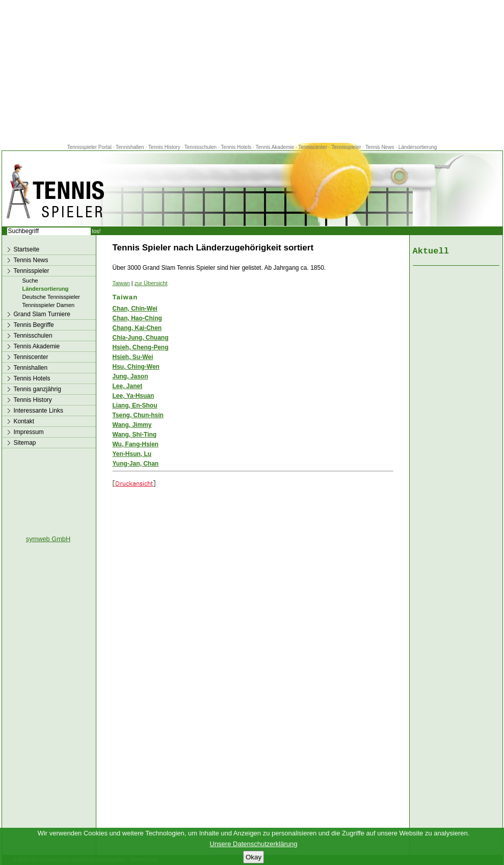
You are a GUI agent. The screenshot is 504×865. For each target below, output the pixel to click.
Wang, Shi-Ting (135, 435)
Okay (254, 857)
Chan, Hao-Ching (137, 318)
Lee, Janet (128, 386)
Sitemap (25, 443)
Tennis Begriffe (34, 325)
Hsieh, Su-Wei (133, 357)
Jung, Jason (130, 376)
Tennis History (164, 147)
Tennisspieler (346, 147)
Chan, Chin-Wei (135, 309)
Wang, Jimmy (132, 425)
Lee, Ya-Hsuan (134, 396)
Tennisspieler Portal (89, 147)
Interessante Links (38, 411)
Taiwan (121, 283)
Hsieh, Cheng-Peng (141, 347)
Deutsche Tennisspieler (51, 297)
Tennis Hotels (237, 147)
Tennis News (380, 147)
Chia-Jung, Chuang (141, 338)
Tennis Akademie (276, 147)
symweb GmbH (48, 539)
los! (97, 231)
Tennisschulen (201, 147)
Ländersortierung (418, 147)
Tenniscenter (313, 147)
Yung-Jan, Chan (136, 464)
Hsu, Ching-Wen (136, 367)
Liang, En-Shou (135, 405)
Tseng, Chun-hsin (138, 415)
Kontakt (24, 421)
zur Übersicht (151, 283)
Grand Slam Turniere (42, 314)
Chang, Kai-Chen (137, 328)
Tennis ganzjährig (37, 389)
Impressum (29, 432)
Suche (30, 281)
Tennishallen (130, 147)
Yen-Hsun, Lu (132, 454)
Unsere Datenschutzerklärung (254, 844)
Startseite (27, 249)
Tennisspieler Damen (49, 305)
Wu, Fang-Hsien (136, 444)
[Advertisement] (252, 71)
